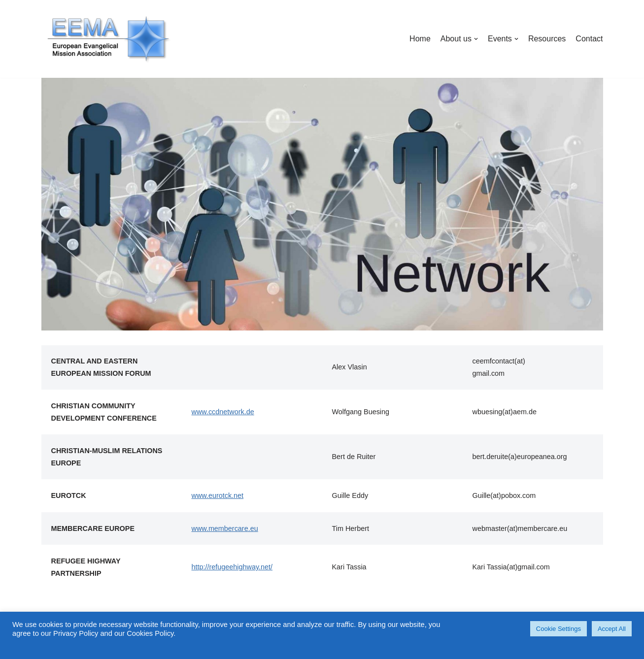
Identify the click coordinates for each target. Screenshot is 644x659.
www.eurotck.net (218, 495)
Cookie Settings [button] (559, 629)
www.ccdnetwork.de (223, 412)
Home (420, 39)
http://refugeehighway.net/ (232, 567)
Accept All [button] (612, 629)
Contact (589, 39)
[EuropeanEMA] (108, 39)
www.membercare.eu (225, 528)
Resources (547, 39)
